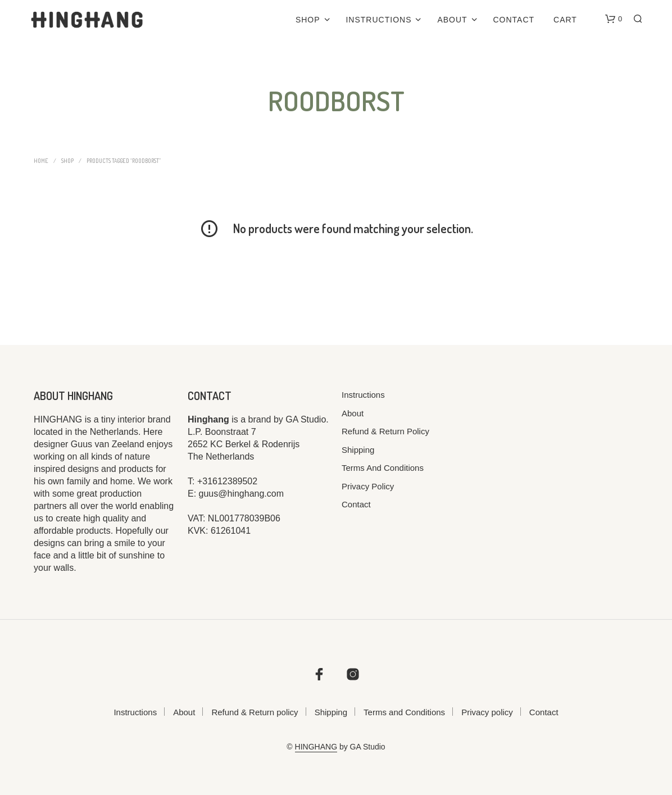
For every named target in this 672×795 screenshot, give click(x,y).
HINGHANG (316, 747)
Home (41, 161)
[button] (614, 19)
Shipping (358, 450)
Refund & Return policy (385, 431)
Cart (565, 20)
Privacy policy (368, 486)
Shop (308, 20)
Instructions (378, 20)
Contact (514, 20)
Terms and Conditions (383, 468)
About (452, 20)
